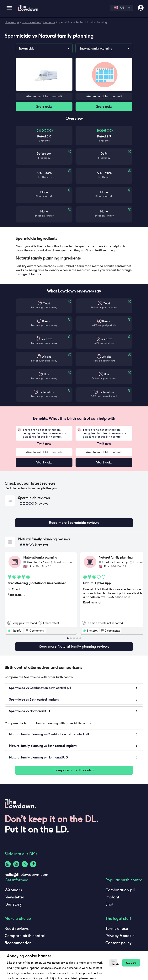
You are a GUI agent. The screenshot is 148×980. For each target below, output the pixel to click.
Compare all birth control (74, 772)
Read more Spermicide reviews (74, 524)
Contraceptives (31, 22)
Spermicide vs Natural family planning (82, 22)
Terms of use (117, 931)
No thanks (114, 963)
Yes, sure (130, 963)
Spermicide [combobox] (26, 48)
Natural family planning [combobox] (95, 48)
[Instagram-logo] (16, 866)
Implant (112, 899)
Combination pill (120, 892)
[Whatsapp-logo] (8, 866)
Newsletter (14, 899)
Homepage (12, 22)
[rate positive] (9, 632)
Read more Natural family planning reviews (74, 648)
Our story (13, 906)
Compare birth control (25, 938)
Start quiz (44, 107)
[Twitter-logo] (25, 866)
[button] (74, 239)
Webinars (13, 892)
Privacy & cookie (120, 938)
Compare (49, 22)
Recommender (18, 945)
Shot (109, 906)
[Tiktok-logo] (33, 866)
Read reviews (17, 931)
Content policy (119, 945)
